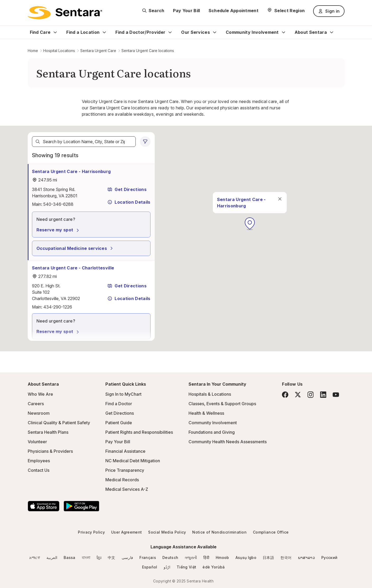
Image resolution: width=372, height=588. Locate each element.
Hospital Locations (59, 51)
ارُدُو (167, 567)
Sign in (329, 11)
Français (148, 557)
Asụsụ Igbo (246, 557)
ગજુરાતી (191, 557)
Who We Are (40, 394)
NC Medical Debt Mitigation (133, 461)
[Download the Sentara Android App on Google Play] (81, 506)
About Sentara (311, 32)
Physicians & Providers (50, 451)
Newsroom (39, 413)
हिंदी (206, 557)
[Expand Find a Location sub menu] (104, 32)
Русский (329, 557)
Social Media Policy (167, 532)
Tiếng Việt (186, 567)
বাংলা (86, 557)
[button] (250, 224)
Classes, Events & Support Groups (222, 404)
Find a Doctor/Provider (140, 32)
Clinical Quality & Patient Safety (59, 423)
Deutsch (170, 557)
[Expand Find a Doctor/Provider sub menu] (170, 32)
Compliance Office (271, 532)
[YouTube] (336, 395)
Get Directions (127, 189)
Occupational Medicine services (76, 248)
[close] (280, 199)
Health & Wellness (206, 413)
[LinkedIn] (323, 395)
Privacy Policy (91, 532)
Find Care (40, 32)
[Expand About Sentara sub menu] (332, 32)
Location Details (129, 202)
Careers (36, 404)
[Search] (38, 142)
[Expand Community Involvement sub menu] (284, 32)
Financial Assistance (125, 451)
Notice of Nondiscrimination (219, 532)
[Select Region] (286, 11)
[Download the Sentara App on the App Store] (44, 506)
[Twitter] (298, 395)
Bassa (70, 557)
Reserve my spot (59, 230)
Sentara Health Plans (48, 432)
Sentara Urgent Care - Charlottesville (73, 268)
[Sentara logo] (65, 13)
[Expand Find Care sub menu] (55, 32)
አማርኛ (35, 557)
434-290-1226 (58, 307)
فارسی (128, 557)
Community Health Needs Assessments (228, 442)
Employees (39, 461)
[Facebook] (285, 395)
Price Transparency (125, 470)
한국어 (286, 557)
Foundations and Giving (212, 432)
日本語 (268, 557)
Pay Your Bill (187, 11)
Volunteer (37, 442)
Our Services (196, 32)
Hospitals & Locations (210, 394)
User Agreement (126, 532)
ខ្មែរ (99, 557)
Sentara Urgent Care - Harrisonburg (71, 171)
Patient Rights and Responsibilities (139, 432)
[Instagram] (310, 395)
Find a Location (83, 32)
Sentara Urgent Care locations (148, 51)
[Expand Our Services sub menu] (215, 32)
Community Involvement (252, 32)
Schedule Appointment (234, 11)
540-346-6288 (58, 204)
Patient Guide (119, 423)
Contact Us (39, 470)
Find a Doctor (119, 404)
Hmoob (222, 557)
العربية (52, 557)
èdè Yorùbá (214, 567)
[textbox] (84, 142)
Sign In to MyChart (123, 394)
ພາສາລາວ (307, 557)
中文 (112, 557)
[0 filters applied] (145, 142)
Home (33, 51)
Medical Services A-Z (127, 489)
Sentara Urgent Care (98, 51)
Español (150, 567)
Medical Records (122, 480)
